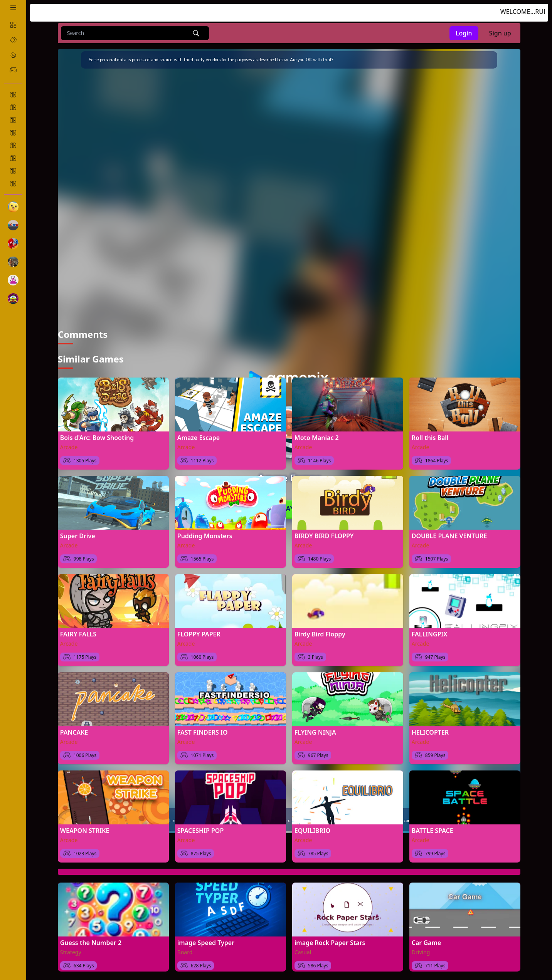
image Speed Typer (206, 940)
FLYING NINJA (315, 730)
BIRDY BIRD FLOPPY (324, 533)
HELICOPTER (430, 730)
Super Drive (78, 533)
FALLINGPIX (430, 631)
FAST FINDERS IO (203, 730)
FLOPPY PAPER (199, 631)
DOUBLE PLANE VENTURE (449, 533)
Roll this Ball (430, 435)
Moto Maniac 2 (317, 435)
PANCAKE (74, 730)
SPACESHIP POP (201, 828)
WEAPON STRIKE (85, 828)
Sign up (500, 33)
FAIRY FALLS (78, 631)
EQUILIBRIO (312, 828)
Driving (421, 949)
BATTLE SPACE (433, 828)
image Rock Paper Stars (330, 940)
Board (185, 949)
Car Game (426, 940)
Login (464, 33)
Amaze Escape (199, 435)
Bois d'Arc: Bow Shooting (97, 435)
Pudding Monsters (205, 533)
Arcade (69, 444)
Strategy (71, 949)
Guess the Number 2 (91, 940)
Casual (303, 949)
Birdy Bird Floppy (320, 631)
